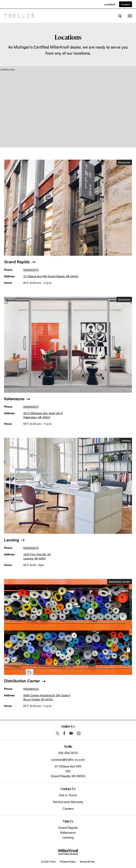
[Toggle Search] (120, 16)
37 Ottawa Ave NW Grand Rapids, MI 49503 (51, 276)
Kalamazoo (68, 832)
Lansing (68, 837)
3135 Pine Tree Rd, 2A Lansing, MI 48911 (37, 556)
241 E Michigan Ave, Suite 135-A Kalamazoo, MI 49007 (43, 415)
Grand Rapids (68, 827)
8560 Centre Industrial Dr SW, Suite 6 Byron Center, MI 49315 (47, 697)
